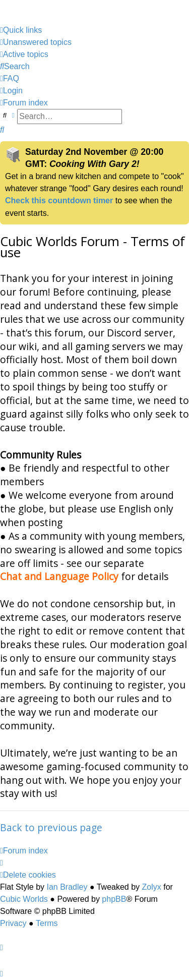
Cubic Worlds (24, 899)
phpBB (114, 899)
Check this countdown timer (59, 200)
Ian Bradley (67, 887)
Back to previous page (51, 828)
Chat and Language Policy (59, 577)
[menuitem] (36, 42)
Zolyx (152, 887)
